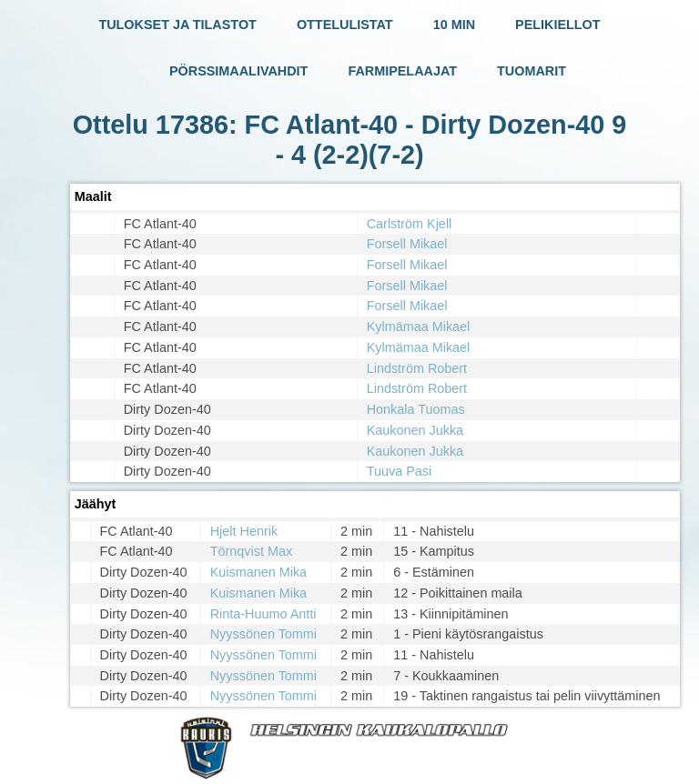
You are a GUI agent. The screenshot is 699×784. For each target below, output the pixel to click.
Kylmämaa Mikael (419, 327)
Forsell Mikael (407, 244)
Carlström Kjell (410, 224)
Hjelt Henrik (244, 531)
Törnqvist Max (251, 551)
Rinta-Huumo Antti (263, 614)
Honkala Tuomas (416, 409)
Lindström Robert (417, 368)
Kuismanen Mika (258, 572)
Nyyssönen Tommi (263, 634)
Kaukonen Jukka (415, 430)
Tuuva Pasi (399, 471)
